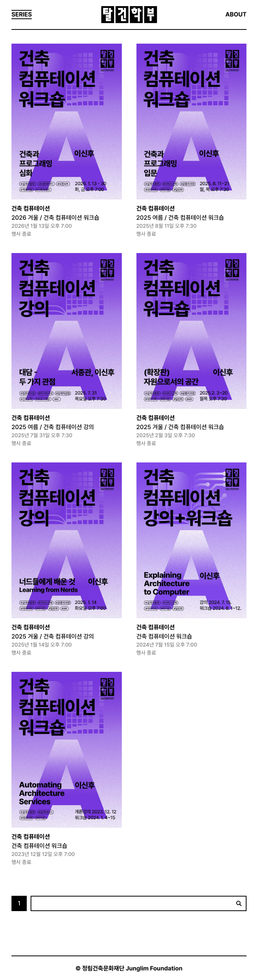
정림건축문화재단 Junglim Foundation (132, 968)
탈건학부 (129, 15)
